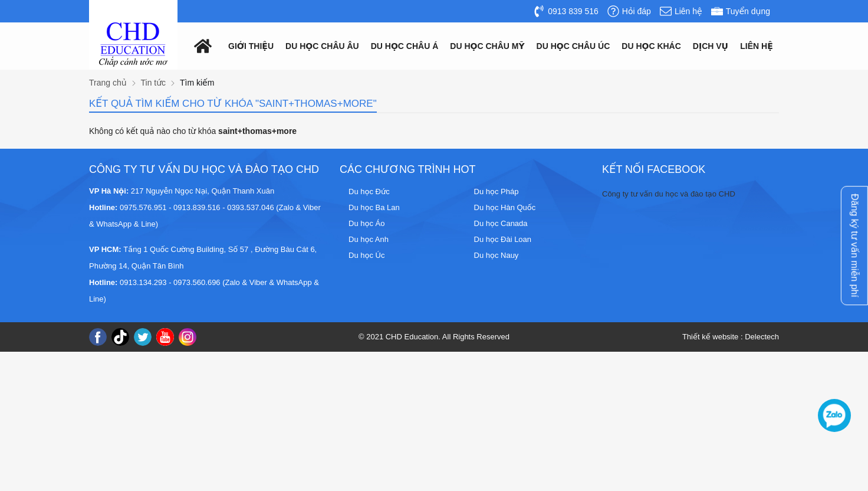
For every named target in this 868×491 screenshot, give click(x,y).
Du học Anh (369, 239)
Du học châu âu (322, 46)
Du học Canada (501, 223)
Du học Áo (366, 223)
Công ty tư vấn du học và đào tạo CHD (669, 194)
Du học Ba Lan (374, 207)
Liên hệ (756, 46)
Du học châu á (405, 46)
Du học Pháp (497, 192)
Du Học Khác (651, 46)
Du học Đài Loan (503, 239)
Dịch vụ (711, 46)
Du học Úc (366, 255)
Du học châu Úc (573, 46)
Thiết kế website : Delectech (731, 337)
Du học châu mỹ (487, 46)
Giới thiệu (251, 46)
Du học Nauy (497, 255)
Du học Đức (369, 192)
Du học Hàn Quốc (505, 207)
